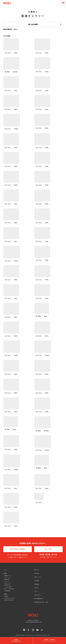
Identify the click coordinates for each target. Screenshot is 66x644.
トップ (5, 570)
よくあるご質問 (8, 587)
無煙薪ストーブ (8, 576)
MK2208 (15, 72)
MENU (63, 3)
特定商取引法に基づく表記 (41, 602)
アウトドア (7, 581)
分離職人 (6, 596)
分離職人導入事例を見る (16, 641)
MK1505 (46, 431)
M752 (14, 430)
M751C (16, 261)
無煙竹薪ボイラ (8, 585)
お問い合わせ (38, 595)
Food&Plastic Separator (10, 598)
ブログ (36, 591)
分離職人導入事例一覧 (9, 600)
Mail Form (18, 549)
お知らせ (36, 588)
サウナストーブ (8, 577)
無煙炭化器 (7, 579)
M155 (16, 53)
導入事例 (7, 72)
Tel (48, 549)
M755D (16, 129)
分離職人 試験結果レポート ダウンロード (50, 641)
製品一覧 (36, 570)
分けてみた (8, 53)
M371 (16, 91)
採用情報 (36, 584)
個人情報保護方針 (39, 598)
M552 (47, 91)
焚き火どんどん (8, 583)
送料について (38, 577)
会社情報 (36, 580)
